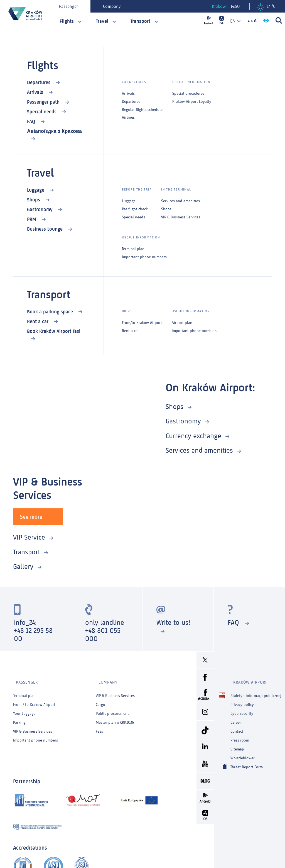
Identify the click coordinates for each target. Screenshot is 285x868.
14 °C (266, 7)
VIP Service (29, 536)
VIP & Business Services (181, 217)
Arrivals (36, 92)
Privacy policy (242, 699)
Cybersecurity (242, 708)
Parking (19, 717)
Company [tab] (114, 6)
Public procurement (112, 708)
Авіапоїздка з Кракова (54, 131)
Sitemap (237, 743)
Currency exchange (193, 436)
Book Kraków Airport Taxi (54, 331)
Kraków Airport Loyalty (192, 102)
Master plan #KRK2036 (115, 717)
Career (236, 717)
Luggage (36, 190)
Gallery (23, 566)
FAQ (32, 121)
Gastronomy (40, 209)
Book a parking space (51, 312)
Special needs (42, 112)
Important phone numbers (144, 257)
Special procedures (188, 94)
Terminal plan (133, 249)
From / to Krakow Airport (34, 699)
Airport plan (182, 323)
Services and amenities (180, 201)
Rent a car (38, 321)
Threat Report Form (247, 761)
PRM (32, 219)
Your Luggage (24, 708)
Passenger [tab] (70, 6)
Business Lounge (46, 229)
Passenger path (44, 102)
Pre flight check (135, 209)
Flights (67, 21)
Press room (240, 734)
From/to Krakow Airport (142, 323)
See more (31, 516)
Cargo (100, 699)
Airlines (128, 118)
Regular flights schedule (142, 110)
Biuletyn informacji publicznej (256, 690)
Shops (34, 200)
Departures (39, 82)
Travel (102, 21)
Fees (99, 726)
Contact (237, 726)
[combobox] (234, 21)
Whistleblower (243, 752)
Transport (140, 21)
